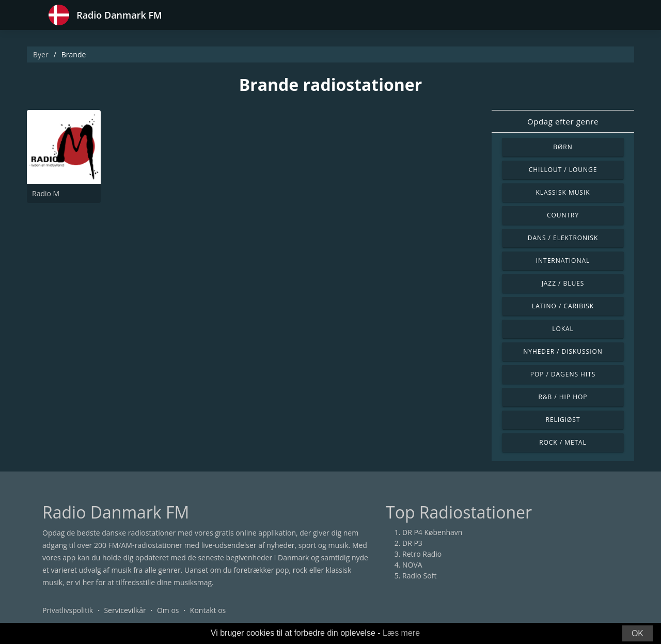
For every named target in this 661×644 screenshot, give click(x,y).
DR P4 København (432, 532)
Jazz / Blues (563, 283)
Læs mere (401, 633)
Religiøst (563, 420)
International (563, 261)
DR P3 (412, 543)
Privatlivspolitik (68, 610)
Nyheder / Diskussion (563, 351)
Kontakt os (208, 610)
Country (563, 215)
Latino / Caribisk (563, 306)
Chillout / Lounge (563, 170)
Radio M (46, 193)
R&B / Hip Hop (563, 397)
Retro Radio (422, 554)
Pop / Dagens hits (563, 374)
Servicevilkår (125, 610)
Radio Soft (419, 576)
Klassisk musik (563, 192)
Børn (563, 147)
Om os (168, 610)
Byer (41, 54)
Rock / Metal (563, 442)
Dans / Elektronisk (563, 238)
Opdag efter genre (563, 121)
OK (638, 633)
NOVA (412, 565)
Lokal (563, 329)
